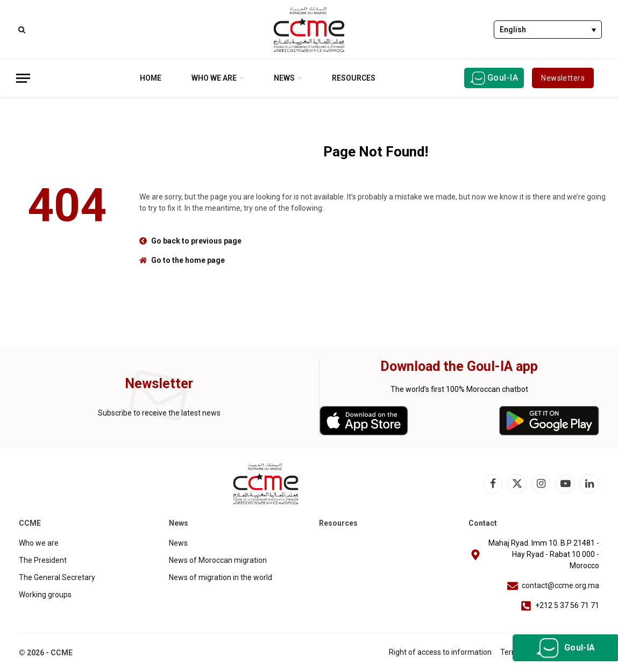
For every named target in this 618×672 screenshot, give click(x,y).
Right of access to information (440, 652)
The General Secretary (57, 577)
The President (43, 560)
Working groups (45, 595)
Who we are (214, 78)
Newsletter (159, 384)
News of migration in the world (221, 577)
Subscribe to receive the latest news (159, 413)
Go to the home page (188, 260)
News (284, 78)
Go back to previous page (196, 241)
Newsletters (563, 78)
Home (151, 78)
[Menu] (23, 78)
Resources (354, 78)
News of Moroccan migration (218, 560)
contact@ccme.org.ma (560, 585)
